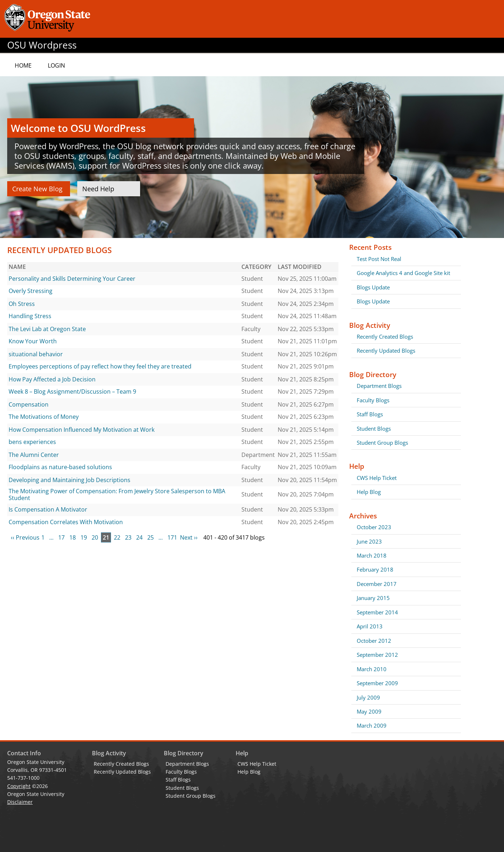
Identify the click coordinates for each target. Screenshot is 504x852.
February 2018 (375, 569)
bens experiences (32, 442)
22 (117, 537)
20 (95, 537)
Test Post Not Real (379, 259)
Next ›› (189, 537)
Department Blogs (379, 386)
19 (84, 537)
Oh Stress (22, 304)
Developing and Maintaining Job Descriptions (70, 480)
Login (56, 65)
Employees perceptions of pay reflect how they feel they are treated (100, 366)
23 (128, 537)
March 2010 (372, 669)
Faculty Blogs (373, 400)
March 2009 (372, 725)
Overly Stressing (31, 291)
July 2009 (368, 697)
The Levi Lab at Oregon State (47, 329)
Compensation (29, 404)
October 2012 (374, 641)
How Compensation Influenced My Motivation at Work (82, 430)
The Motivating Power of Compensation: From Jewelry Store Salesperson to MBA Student (117, 495)
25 (151, 537)
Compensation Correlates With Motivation (66, 522)
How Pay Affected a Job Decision (52, 379)
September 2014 (377, 612)
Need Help (98, 189)
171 (172, 537)
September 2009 (377, 683)
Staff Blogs (370, 414)
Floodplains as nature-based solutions (60, 467)
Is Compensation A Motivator (48, 509)
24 (139, 537)
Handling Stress (30, 316)
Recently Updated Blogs (386, 351)
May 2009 (369, 711)
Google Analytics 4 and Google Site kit (403, 273)
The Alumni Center (34, 455)
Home (23, 65)
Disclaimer (20, 802)
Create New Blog (37, 189)
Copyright (19, 786)
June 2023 (369, 541)
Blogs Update (373, 287)
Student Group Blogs (382, 443)
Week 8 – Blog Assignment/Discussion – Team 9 (72, 391)
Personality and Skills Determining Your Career (72, 279)
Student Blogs (374, 429)
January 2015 (373, 598)
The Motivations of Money (44, 417)
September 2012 (377, 655)
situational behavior (36, 354)
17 (61, 537)
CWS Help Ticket (377, 478)
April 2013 (370, 626)
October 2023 (374, 527)
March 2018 (372, 555)
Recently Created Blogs (385, 336)
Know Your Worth (33, 341)
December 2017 (377, 584)
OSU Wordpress (42, 45)
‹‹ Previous (25, 537)
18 (73, 537)
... (51, 537)
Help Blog (369, 492)
